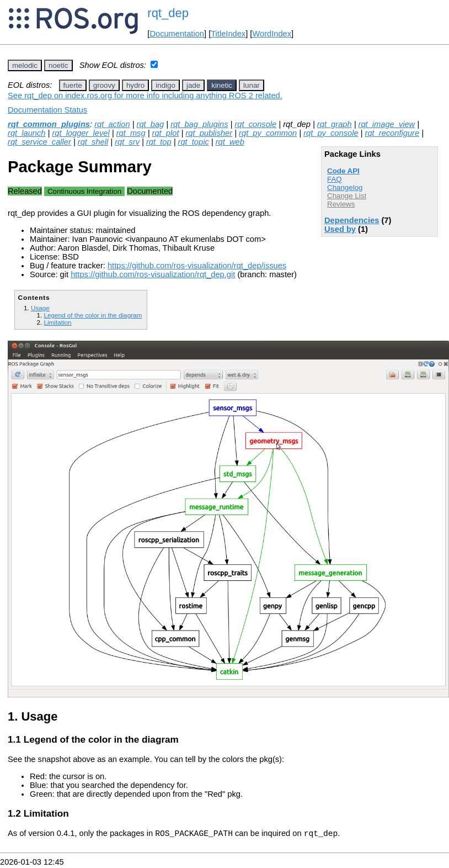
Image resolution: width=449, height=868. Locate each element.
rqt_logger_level (81, 133)
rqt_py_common (268, 133)
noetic (58, 65)
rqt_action (112, 124)
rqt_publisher (209, 133)
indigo (165, 85)
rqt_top (159, 142)
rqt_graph (335, 124)
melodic (25, 65)
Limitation (57, 322)
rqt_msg (131, 133)
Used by (340, 229)
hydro (135, 85)
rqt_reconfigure (392, 133)
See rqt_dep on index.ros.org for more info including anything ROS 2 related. (145, 96)
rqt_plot (166, 133)
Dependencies (352, 220)
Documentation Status (47, 110)
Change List (347, 196)
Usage (40, 308)
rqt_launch (26, 133)
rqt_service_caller (39, 142)
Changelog (345, 187)
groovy (104, 85)
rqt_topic (194, 142)
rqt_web (230, 142)
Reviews (341, 204)
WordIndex (272, 34)
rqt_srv (127, 142)
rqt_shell (93, 142)
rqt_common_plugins (49, 124)
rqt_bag (151, 124)
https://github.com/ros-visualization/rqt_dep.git (153, 274)
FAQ (335, 179)
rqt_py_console (331, 133)
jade (193, 85)
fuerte (73, 85)
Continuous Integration (84, 191)
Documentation (177, 34)
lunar (252, 85)
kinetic (222, 85)
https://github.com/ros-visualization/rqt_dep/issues (197, 266)
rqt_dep (168, 13)
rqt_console (255, 124)
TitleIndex (228, 34)
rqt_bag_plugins (199, 124)
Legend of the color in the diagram (93, 315)
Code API (343, 171)
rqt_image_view (387, 124)
